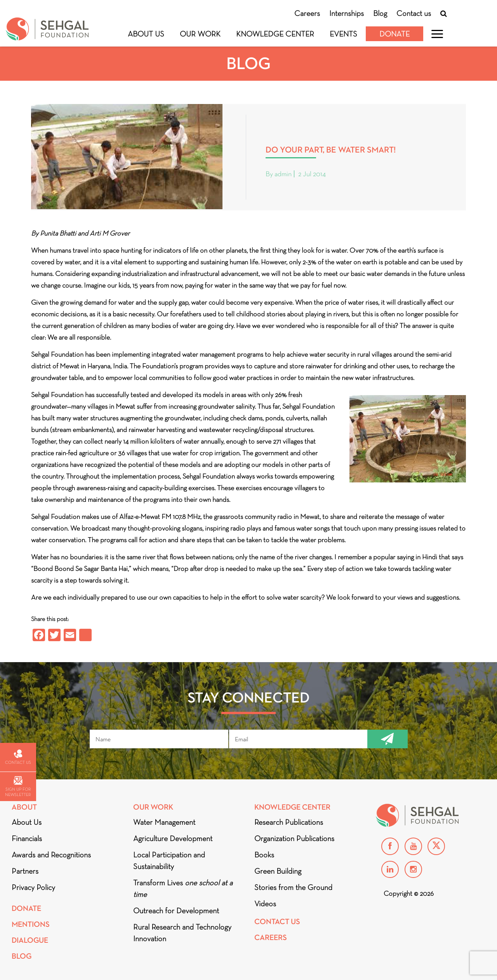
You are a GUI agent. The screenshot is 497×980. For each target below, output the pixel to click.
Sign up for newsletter (18, 787)
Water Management (164, 822)
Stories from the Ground (293, 887)
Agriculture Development (173, 838)
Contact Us (277, 922)
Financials (27, 838)
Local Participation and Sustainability (169, 860)
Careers (307, 13)
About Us (146, 34)
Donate (394, 34)
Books (264, 855)
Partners (25, 871)
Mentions (31, 924)
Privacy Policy (33, 887)
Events (343, 34)
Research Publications (289, 822)
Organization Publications (294, 838)
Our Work (200, 34)
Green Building (278, 871)
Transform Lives (183, 888)
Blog (380, 13)
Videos (265, 904)
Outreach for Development (176, 911)
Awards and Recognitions (51, 855)
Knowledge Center (275, 34)
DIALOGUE (30, 940)
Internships (347, 13)
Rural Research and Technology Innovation (182, 933)
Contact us (414, 13)
